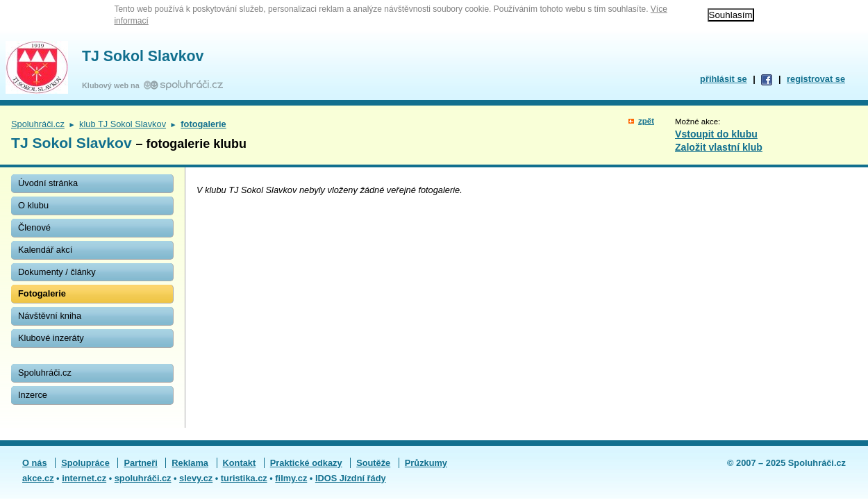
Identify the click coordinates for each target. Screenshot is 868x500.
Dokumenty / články (57, 272)
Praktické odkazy (306, 463)
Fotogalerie (42, 293)
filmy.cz (291, 478)
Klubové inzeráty (51, 338)
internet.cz (84, 478)
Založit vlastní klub (719, 147)
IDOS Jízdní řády (351, 478)
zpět (646, 121)
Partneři (140, 463)
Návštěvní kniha (50, 316)
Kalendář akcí (45, 250)
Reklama (190, 463)
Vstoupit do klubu (716, 134)
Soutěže (373, 463)
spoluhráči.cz (143, 478)
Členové (34, 227)
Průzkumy (426, 463)
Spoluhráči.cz (38, 124)
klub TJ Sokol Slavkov (123, 124)
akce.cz (38, 478)
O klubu (33, 205)
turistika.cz (244, 478)
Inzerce (33, 395)
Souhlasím (731, 15)
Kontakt (240, 463)
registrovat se (816, 79)
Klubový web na (113, 85)
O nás (35, 463)
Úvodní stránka (48, 183)
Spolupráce (85, 463)
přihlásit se (724, 79)
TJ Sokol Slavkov (143, 56)
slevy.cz (196, 478)
